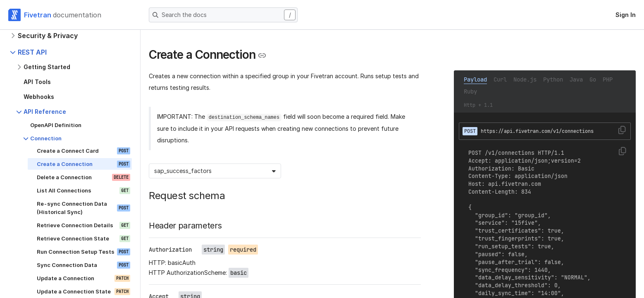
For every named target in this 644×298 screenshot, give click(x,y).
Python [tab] (553, 79)
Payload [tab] (475, 79)
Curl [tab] (500, 79)
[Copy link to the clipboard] (262, 55)
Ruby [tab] (470, 91)
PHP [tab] (608, 79)
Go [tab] (593, 79)
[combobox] (155, 171)
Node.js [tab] (525, 79)
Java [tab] (576, 79)
